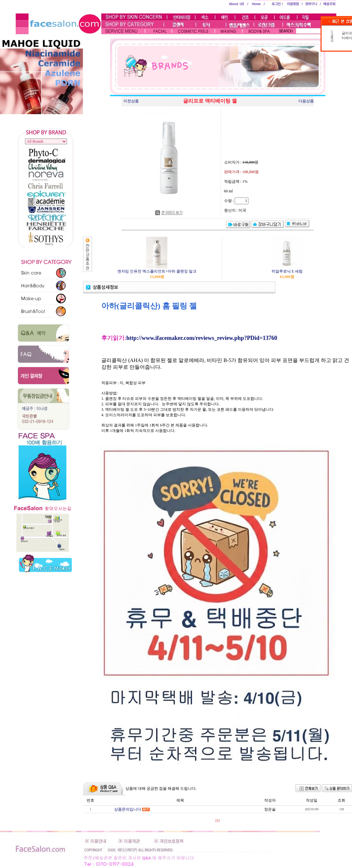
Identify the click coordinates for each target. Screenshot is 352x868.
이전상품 (131, 101)
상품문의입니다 (128, 809)
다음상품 (306, 101)
